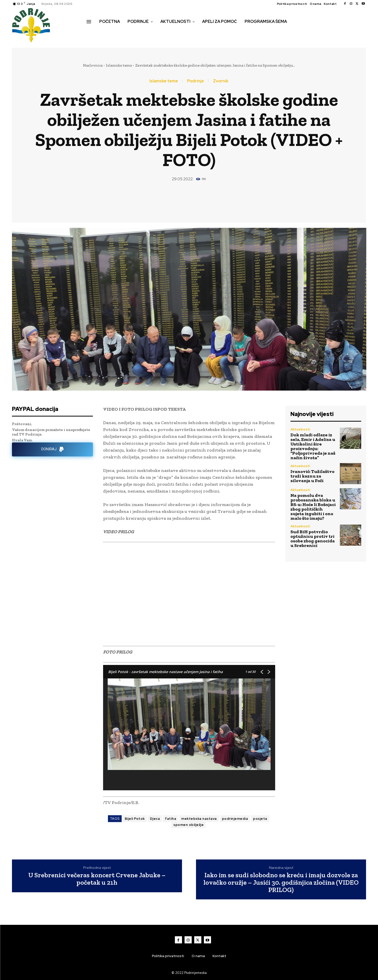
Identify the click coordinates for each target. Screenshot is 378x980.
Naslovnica (93, 65)
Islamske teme (119, 65)
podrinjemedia (235, 819)
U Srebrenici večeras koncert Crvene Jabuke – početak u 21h (97, 879)
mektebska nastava (199, 819)
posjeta (260, 819)
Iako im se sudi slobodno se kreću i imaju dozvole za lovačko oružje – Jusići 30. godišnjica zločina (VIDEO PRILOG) (281, 882)
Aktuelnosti (300, 429)
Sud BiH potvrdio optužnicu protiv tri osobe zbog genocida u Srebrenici (313, 539)
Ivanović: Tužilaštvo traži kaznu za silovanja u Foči (312, 476)
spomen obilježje (188, 825)
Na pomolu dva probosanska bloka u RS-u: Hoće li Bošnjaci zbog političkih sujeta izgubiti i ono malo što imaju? (313, 507)
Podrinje (195, 81)
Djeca (155, 819)
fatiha (171, 819)
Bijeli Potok (135, 819)
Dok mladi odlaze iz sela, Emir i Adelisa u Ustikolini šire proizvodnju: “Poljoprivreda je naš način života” (313, 446)
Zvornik (221, 81)
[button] (92, 32)
